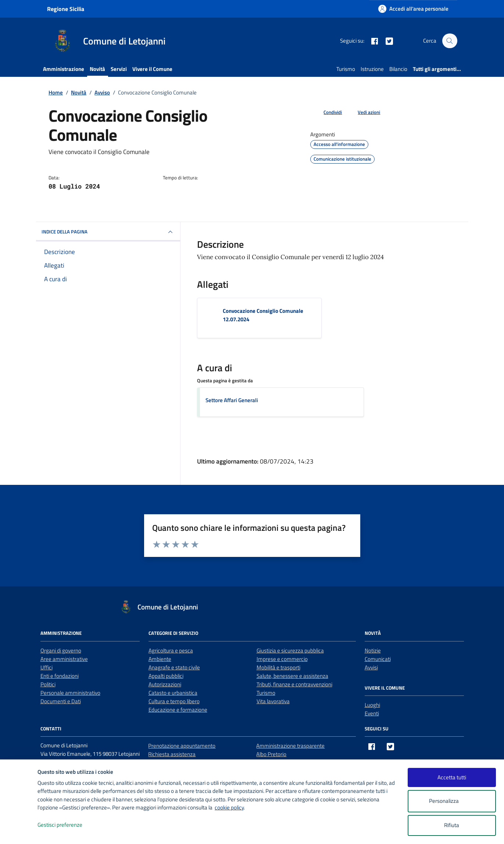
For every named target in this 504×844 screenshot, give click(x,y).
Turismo (346, 69)
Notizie (373, 650)
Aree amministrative (64, 659)
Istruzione (372, 69)
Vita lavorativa (273, 701)
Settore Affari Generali (232, 400)
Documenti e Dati (61, 701)
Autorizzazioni (165, 684)
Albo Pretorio (271, 754)
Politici (48, 684)
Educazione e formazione (178, 710)
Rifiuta (452, 825)
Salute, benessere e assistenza (292, 676)
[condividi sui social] (327, 112)
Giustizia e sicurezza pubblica (290, 650)
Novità (97, 69)
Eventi (372, 713)
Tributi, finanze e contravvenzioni (294, 684)
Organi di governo (61, 650)
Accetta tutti (452, 777)
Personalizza (452, 801)
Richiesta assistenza (172, 754)
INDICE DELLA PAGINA (108, 232)
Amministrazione (64, 69)
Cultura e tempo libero (174, 701)
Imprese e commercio (282, 659)
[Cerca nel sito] (450, 41)
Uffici (47, 667)
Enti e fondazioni (60, 676)
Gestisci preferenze (68, 825)
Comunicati (378, 659)
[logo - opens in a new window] (19, 831)
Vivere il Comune (152, 69)
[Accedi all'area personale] (413, 9)
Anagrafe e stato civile (174, 667)
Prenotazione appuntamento (182, 746)
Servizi (119, 69)
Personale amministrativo (70, 693)
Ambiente (160, 659)
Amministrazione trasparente (290, 746)
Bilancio (398, 69)
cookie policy (229, 807)
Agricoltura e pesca (171, 650)
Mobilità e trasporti (278, 667)
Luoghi (372, 705)
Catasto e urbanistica (173, 693)
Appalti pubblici (166, 676)
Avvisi (371, 667)
